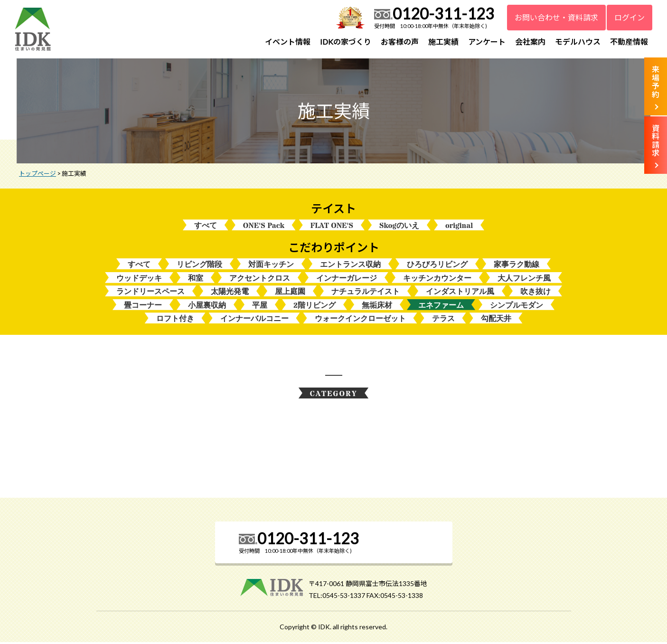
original (459, 226)
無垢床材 (377, 307)
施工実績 (443, 42)
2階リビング (315, 307)
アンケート (487, 42)
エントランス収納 (350, 265)
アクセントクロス (260, 279)
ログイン (629, 17)
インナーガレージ (347, 279)
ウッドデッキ (139, 279)
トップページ (38, 174)
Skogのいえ (399, 226)
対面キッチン (271, 265)
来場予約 (656, 82)
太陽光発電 (230, 293)
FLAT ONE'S (332, 226)
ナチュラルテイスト (366, 293)
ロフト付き (175, 320)
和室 (196, 279)
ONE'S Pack (264, 226)
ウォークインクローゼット (360, 320)
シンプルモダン (517, 307)
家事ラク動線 (517, 265)
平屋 (260, 307)
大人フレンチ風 (524, 279)
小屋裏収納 (207, 307)
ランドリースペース (150, 293)
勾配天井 (496, 320)
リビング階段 (199, 265)
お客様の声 (400, 42)
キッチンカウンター (437, 279)
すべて (206, 226)
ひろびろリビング (437, 265)
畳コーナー (143, 307)
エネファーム (441, 307)
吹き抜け (535, 293)
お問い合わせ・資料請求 (556, 17)
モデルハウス (578, 42)
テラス (443, 320)
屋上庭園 (290, 293)
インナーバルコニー (254, 320)
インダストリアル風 (460, 293)
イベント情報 (288, 42)
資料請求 (656, 141)
